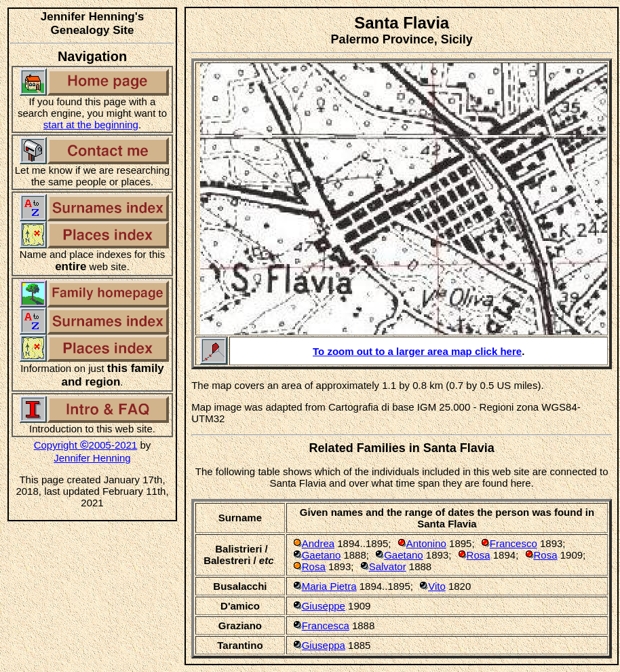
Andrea (318, 543)
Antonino (426, 543)
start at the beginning (91, 125)
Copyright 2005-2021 (86, 445)
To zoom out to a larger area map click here (417, 351)
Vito (437, 586)
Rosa (479, 555)
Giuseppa (324, 645)
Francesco (514, 543)
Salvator (388, 566)
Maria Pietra (329, 586)
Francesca (326, 626)
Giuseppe (324, 606)
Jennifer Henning (92, 458)
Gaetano (322, 555)
